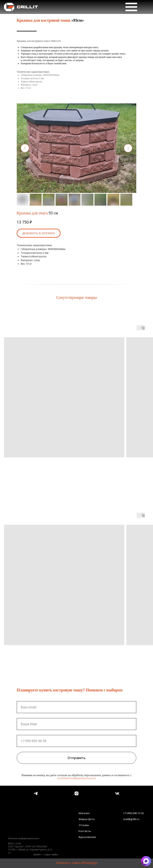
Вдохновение (87, 837)
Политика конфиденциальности (24, 838)
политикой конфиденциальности (76, 778)
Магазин (84, 813)
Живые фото (87, 819)
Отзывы (84, 825)
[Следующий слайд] (128, 148)
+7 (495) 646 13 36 (133, 813)
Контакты (85, 831)
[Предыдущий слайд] (25, 148)
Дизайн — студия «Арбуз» (46, 854)
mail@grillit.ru (131, 819)
